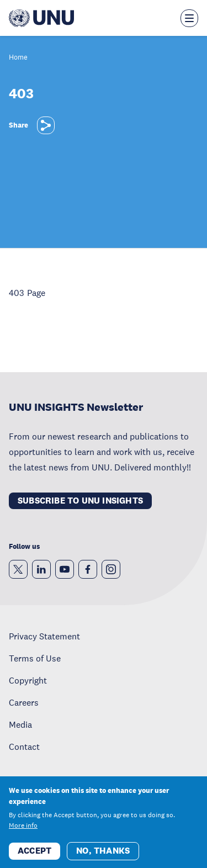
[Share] (46, 125)
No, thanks (103, 858)
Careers (24, 702)
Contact (24, 747)
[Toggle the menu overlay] (189, 18)
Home (18, 58)
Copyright (28, 680)
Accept (34, 858)
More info (23, 833)
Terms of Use (35, 658)
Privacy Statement (44, 636)
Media (20, 724)
